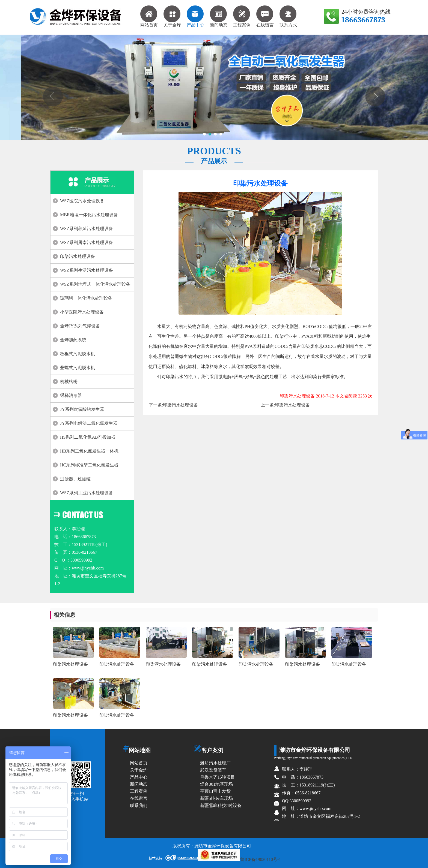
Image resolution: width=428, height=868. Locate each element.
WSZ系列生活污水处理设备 (87, 270)
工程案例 (242, 16)
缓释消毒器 (71, 395)
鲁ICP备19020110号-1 (239, 859)
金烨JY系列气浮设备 (80, 326)
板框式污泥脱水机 (78, 354)
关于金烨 (172, 16)
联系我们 (139, 805)
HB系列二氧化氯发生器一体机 (89, 451)
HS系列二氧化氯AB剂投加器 (88, 437)
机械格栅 (69, 382)
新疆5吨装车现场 (216, 798)
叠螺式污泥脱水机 (78, 368)
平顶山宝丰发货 (215, 791)
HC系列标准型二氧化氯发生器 (89, 465)
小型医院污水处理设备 (82, 312)
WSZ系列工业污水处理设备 (87, 493)
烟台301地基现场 (216, 784)
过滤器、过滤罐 (75, 479)
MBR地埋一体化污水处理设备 (89, 215)
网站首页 (149, 16)
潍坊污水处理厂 (215, 763)
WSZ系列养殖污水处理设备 (87, 229)
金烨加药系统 (73, 340)
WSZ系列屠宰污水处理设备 (87, 242)
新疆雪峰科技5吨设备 (221, 805)
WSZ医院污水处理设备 (82, 201)
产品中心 (195, 16)
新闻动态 (219, 16)
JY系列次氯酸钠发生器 (82, 409)
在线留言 (265, 16)
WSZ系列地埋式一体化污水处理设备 (95, 284)
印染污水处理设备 (78, 256)
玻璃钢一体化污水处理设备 (86, 298)
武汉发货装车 (213, 770)
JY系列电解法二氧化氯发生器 (89, 423)
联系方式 (288, 16)
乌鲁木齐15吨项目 (218, 777)
